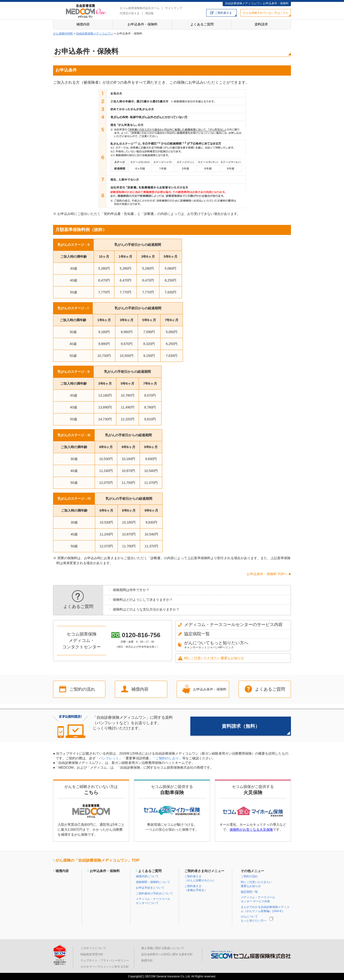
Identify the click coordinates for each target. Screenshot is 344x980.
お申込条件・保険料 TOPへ (267, 574)
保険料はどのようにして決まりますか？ (143, 600)
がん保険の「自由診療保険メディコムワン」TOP (97, 860)
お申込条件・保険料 (143, 24)
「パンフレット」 (109, 758)
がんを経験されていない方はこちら (266, 13)
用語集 (149, 13)
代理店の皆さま (130, 13)
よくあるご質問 (202, 24)
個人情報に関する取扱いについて (163, 948)
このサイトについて (93, 948)
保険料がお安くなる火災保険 (251, 830)
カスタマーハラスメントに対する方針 (105, 967)
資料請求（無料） (241, 726)
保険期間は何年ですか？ (131, 590)
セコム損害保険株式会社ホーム (140, 8)
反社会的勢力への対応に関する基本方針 (167, 954)
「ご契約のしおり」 (167, 758)
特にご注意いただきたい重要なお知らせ (214, 658)
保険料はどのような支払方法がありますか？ (146, 609)
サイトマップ (174, 8)
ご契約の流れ (82, 689)
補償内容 (83, 24)
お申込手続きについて (150, 888)
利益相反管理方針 (92, 954)
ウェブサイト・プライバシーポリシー (105, 961)
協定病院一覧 (249, 892)
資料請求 (261, 24)
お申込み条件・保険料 (210, 689)
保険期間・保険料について (153, 882)
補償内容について (147, 876)
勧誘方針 (147, 961)
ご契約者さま (223, 13)
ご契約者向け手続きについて (154, 893)
